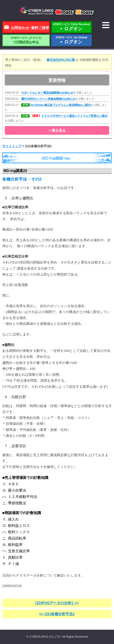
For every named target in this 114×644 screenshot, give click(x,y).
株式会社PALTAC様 (61, 60)
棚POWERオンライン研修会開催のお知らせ (48, 99)
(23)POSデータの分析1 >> (57, 603)
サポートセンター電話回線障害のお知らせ (47, 93)
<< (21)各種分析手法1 (57, 614)
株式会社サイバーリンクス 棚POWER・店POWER (57, 11)
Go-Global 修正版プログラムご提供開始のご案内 (61, 105)
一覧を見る (57, 130)
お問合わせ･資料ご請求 (30, 28)
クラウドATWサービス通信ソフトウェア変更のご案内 (74, 116)
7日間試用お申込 (26, 40)
